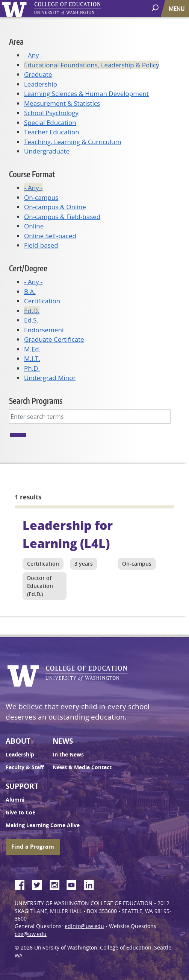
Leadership (41, 84)
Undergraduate (47, 151)
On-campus (41, 197)
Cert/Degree (28, 268)
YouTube (74, 884)
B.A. (30, 291)
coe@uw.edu (31, 934)
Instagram (57, 884)
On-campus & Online (55, 207)
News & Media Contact (82, 767)
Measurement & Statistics (62, 103)
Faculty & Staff (25, 767)
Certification (42, 301)
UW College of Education (81, 8)
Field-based (41, 245)
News (63, 741)
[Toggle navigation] (177, 8)
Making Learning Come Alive (43, 825)
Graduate (38, 74)
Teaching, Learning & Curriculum (73, 142)
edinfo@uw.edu (84, 926)
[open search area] (156, 8)
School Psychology (51, 113)
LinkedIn (92, 884)
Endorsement (44, 330)
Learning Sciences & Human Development (86, 94)
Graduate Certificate (54, 339)
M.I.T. (32, 358)
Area (16, 42)
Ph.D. (32, 368)
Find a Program (33, 847)
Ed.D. (32, 311)
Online (34, 226)
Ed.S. (31, 320)
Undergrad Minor (50, 378)
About (18, 741)
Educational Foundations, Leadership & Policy (92, 65)
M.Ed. (32, 349)
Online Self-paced (50, 236)
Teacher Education (52, 132)
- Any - (33, 55)
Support (22, 786)
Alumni (15, 800)
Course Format (32, 174)
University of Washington (16, 8)
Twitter (40, 884)
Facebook (23, 884)
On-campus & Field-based (62, 217)
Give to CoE (20, 813)
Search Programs (36, 401)
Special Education (50, 122)
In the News (68, 755)
